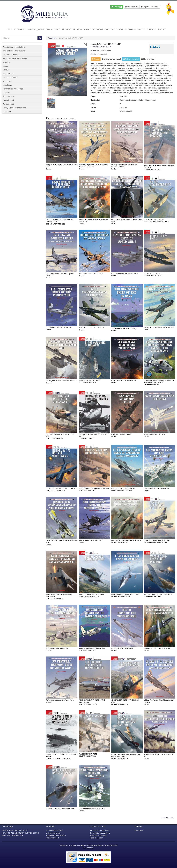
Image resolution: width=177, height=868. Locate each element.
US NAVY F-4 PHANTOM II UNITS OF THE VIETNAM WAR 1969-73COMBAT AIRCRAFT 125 (125, 757)
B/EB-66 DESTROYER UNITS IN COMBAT (60, 808)
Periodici (6, 93)
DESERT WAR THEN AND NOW (14, 831)
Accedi (155, 7)
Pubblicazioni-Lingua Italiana (14, 47)
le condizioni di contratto (100, 831)
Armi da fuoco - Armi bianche (14, 51)
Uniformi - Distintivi (10, 77)
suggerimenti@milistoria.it (56, 835)
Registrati (145, 7)
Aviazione (52, 38)
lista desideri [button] (111, 59)
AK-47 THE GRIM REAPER (12, 835)
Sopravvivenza (9, 96)
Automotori (7, 112)
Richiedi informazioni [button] (131, 59)
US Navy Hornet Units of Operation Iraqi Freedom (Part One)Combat (124, 167)
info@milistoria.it (52, 838)
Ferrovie (6, 70)
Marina (6, 66)
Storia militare (8, 74)
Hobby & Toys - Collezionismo (14, 108)
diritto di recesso (97, 838)
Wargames (7, 81)
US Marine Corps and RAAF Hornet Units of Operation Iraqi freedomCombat (93, 167)
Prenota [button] (96, 59)
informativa (139, 831)
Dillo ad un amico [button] (148, 59)
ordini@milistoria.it (53, 833)
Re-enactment (8, 104)
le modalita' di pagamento (100, 833)
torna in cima (168, 817)
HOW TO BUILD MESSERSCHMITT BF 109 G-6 (20, 833)
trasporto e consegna (98, 835)
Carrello (117, 7)
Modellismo (7, 85)
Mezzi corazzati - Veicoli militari (15, 58)
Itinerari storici (8, 100)
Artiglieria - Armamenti (11, 55)
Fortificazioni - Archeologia (13, 89)
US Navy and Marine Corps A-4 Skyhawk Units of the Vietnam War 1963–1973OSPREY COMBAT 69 (159, 382)
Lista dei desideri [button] (132, 7)
